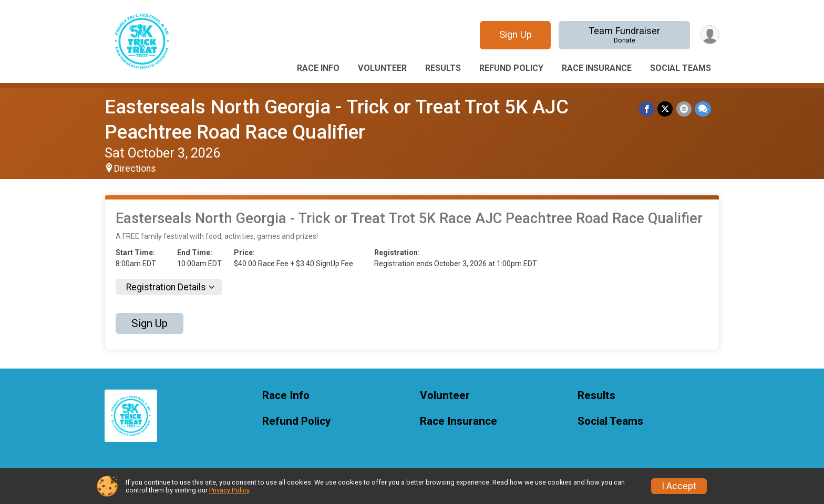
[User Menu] (710, 35)
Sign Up (515, 34)
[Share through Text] (703, 109)
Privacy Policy (229, 490)
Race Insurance (597, 68)
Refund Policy (511, 68)
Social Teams (681, 68)
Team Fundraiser (624, 35)
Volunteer (382, 68)
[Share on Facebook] (647, 109)
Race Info (318, 68)
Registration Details (166, 287)
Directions (135, 169)
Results (443, 68)
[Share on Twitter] (666, 109)
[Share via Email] (684, 109)
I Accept (679, 486)
